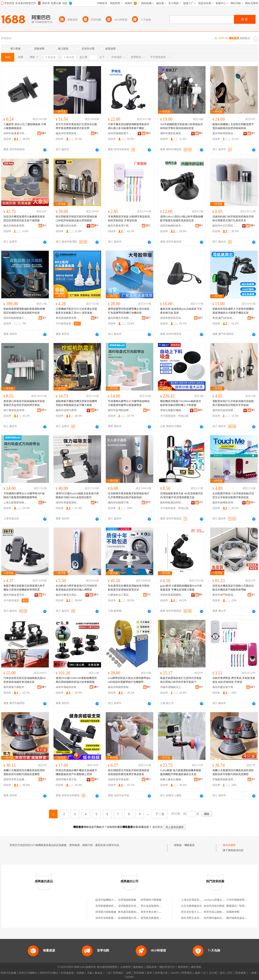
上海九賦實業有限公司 (15, 503)
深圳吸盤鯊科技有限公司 (132, 906)
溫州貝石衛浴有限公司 (224, 410)
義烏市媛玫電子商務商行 (224, 687)
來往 (222, 973)
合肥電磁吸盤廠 (127, 900)
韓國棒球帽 (233, 912)
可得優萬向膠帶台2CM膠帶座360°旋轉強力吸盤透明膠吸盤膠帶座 (24, 495)
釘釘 (230, 973)
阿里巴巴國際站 (28, 973)
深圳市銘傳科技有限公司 (172, 226)
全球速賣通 (67, 973)
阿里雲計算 (161, 973)
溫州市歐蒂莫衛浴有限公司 (224, 133)
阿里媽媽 (139, 973)
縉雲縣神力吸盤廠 (151, 900)
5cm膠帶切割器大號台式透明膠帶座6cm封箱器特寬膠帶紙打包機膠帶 (129, 680)
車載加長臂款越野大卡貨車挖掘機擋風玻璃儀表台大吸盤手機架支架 (233, 311)
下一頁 (160, 814)
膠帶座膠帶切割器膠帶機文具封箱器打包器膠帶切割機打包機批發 (129, 311)
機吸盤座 (190, 845)
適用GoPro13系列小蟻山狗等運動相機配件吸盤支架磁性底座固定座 (182, 219)
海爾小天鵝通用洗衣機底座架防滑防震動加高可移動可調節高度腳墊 (24, 772)
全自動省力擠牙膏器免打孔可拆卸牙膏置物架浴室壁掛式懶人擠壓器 (76, 588)
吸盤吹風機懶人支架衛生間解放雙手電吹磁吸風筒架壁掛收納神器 (233, 126)
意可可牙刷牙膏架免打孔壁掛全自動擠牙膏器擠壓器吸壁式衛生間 (76, 126)
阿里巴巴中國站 (49, 973)
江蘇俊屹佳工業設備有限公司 (120, 595)
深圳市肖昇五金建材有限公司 (15, 779)
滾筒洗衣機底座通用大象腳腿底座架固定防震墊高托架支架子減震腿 (24, 219)
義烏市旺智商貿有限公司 (68, 133)
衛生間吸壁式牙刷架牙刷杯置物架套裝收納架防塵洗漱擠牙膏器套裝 (129, 772)
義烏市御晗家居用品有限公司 (15, 226)
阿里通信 (187, 973)
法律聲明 (125, 967)
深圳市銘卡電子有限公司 (68, 779)
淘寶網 (80, 973)
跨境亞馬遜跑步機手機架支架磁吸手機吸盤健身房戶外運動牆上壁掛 (76, 772)
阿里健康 (241, 973)
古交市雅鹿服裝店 (191, 906)
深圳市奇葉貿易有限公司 (68, 503)
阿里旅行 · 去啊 (122, 973)
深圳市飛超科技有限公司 (68, 687)
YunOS (175, 973)
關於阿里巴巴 (167, 967)
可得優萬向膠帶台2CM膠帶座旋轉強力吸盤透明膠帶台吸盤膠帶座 (129, 403)
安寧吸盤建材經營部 (107, 906)
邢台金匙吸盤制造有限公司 (156, 906)
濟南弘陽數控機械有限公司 (172, 410)
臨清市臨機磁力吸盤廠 (108, 900)
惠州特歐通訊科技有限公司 (172, 503)
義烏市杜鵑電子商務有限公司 (120, 503)
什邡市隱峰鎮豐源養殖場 (241, 900)
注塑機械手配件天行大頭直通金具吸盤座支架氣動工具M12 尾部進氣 (76, 311)
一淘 (108, 973)
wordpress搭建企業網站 (217, 900)
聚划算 (99, 973)
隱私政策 (152, 967)
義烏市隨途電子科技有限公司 (15, 595)
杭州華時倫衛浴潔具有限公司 (221, 918)
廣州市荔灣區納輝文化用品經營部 (120, 410)
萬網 (197, 973)
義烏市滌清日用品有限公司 (68, 595)
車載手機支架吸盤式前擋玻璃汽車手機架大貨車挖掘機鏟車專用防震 (24, 588)
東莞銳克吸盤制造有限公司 (156, 918)
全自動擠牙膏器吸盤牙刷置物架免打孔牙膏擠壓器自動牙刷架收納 (129, 495)
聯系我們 (183, 967)
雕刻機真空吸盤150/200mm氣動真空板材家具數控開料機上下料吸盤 (181, 403)
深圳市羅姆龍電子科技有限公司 (120, 133)
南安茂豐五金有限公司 (194, 918)
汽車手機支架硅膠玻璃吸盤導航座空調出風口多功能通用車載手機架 (129, 126)
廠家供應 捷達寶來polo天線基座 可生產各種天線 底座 (181, 311)
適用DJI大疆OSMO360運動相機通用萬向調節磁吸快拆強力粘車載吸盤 (76, 680)
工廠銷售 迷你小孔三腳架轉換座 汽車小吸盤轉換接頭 (25, 126)
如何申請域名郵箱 (214, 906)
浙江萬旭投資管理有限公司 (15, 410)
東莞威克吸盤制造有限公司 (134, 912)
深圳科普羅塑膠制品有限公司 (172, 595)
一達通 (253, 973)
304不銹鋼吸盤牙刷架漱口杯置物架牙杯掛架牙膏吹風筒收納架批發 (182, 126)
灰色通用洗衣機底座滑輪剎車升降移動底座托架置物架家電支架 (129, 588)
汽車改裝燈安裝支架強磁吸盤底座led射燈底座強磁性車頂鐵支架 (24, 680)
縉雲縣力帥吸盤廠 (106, 912)
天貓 (90, 973)
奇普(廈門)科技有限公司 (224, 318)
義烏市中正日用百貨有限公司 (224, 226)
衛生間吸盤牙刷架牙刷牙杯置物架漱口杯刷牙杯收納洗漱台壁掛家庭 (76, 219)
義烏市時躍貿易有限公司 (120, 687)
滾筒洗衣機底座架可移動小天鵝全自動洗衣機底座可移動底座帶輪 (233, 588)
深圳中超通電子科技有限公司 (15, 133)
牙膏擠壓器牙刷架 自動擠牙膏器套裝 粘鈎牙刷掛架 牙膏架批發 (129, 219)
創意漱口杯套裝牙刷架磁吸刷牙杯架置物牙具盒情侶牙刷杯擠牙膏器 (24, 403)
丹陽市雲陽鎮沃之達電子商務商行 (172, 687)
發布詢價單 (229, 845)
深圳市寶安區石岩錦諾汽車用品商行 (172, 318)
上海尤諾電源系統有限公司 (197, 900)
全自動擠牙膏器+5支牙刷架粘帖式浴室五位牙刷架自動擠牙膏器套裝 (233, 495)
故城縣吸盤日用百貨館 (131, 918)
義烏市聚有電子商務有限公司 (120, 226)
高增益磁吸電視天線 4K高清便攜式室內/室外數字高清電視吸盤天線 (182, 495)
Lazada (129, 977)
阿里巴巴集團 (8, 973)
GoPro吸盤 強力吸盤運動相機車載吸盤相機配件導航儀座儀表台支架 (181, 772)
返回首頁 (158, 827)
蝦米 (150, 973)
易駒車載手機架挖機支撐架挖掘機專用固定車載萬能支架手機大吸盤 (76, 403)
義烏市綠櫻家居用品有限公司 (224, 503)
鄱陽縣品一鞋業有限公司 (241, 906)
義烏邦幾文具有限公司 (120, 318)
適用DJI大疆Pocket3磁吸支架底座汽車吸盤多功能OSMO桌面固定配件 (77, 495)
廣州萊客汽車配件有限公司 (15, 687)
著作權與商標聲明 (107, 967)
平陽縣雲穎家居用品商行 (224, 779)
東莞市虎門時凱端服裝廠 (224, 595)
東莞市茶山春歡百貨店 (217, 912)
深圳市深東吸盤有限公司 (110, 918)
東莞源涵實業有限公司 (68, 318)
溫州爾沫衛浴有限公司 (68, 226)
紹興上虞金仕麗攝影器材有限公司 (172, 779)
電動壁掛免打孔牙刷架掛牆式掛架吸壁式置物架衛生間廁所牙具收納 (233, 403)
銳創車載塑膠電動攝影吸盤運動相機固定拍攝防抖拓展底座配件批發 (24, 311)
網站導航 (196, 967)
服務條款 (138, 967)
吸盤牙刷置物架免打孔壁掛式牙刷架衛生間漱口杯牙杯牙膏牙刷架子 (181, 680)
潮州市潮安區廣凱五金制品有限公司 (172, 133)
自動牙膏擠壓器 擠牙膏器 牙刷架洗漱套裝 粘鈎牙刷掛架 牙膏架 (234, 680)
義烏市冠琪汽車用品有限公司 (68, 410)
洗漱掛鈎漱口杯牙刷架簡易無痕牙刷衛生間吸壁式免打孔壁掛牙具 (233, 219)
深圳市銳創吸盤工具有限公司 (15, 318)
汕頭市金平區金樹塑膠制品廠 (120, 779)
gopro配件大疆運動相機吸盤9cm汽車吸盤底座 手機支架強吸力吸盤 (181, 588)
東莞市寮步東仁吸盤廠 (154, 912)
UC (205, 973)
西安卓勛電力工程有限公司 (197, 912)
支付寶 (213, 973)
